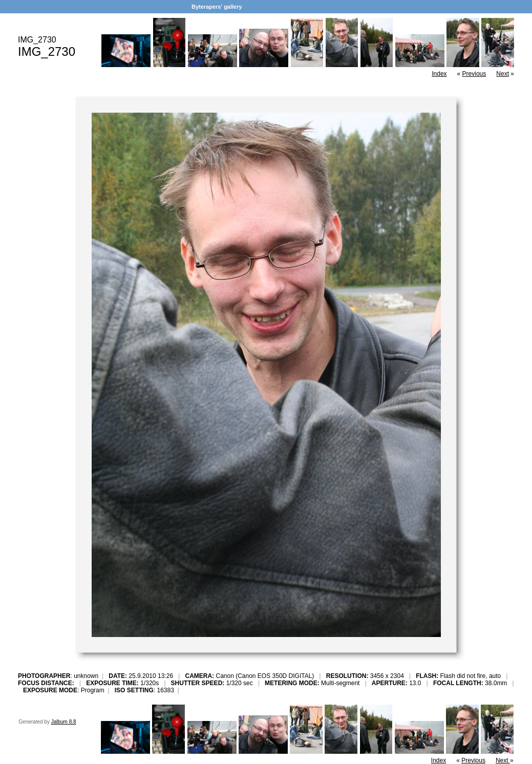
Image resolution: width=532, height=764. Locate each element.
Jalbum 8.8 (64, 722)
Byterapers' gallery (217, 7)
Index (439, 74)
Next (503, 74)
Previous (474, 74)
